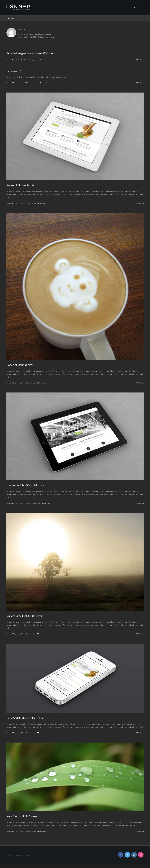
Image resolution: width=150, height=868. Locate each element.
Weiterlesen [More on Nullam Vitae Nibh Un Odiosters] (140, 634)
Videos (38, 503)
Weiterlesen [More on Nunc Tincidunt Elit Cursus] (140, 831)
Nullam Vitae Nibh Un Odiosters (25, 616)
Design (34, 203)
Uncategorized (33, 60)
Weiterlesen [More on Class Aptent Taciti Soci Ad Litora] (140, 503)
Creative (28, 203)
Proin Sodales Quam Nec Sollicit (25, 718)
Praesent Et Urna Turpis (20, 185)
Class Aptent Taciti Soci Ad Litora (25, 485)
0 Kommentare (43, 60)
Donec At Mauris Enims (20, 365)
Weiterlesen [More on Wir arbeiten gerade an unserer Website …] (140, 60)
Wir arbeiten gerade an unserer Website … (31, 53)
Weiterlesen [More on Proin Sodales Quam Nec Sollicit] (140, 733)
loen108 (11, 60)
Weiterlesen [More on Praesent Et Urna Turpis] (140, 203)
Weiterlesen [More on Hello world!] (140, 83)
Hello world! (14, 71)
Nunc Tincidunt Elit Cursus (22, 816)
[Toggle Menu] (142, 8)
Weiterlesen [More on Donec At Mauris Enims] (140, 383)
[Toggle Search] (135, 8)
